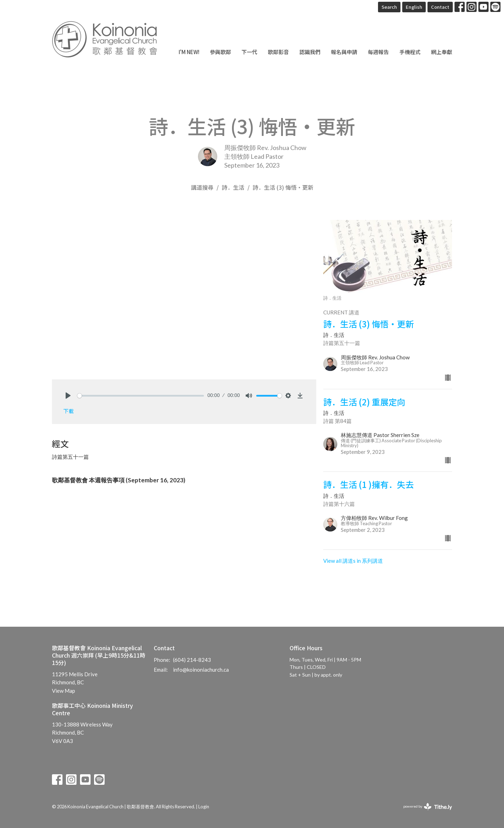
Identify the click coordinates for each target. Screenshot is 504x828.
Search (389, 7)
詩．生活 (233, 187)
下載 (68, 411)
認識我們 (310, 52)
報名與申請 (344, 52)
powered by (428, 807)
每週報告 (378, 52)
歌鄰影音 (278, 52)
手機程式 (410, 52)
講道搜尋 (202, 187)
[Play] (68, 396)
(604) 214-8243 (192, 660)
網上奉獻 (442, 52)
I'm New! (189, 52)
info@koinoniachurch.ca (201, 670)
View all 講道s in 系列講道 (353, 561)
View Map (64, 691)
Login (204, 807)
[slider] (141, 396)
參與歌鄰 (220, 52)
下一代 (249, 52)
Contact (440, 7)
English (414, 7)
